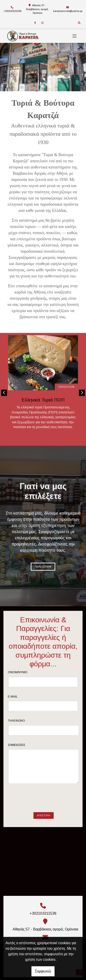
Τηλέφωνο (24, 721)
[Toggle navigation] (75, 36)
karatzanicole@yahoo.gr (68, 11)
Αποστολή (44, 798)
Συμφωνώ (43, 971)
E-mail (20, 696)
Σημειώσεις (24, 745)
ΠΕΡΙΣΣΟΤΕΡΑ (66, 387)
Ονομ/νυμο (25, 672)
